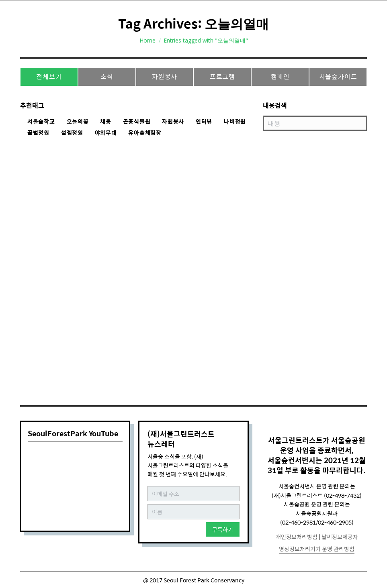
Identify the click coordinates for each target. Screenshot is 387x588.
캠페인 (280, 76)
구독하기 (223, 529)
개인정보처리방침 (297, 537)
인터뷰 (204, 122)
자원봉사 (165, 76)
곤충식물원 (137, 122)
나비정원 (235, 122)
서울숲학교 (41, 122)
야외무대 (106, 133)
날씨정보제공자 (340, 537)
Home (147, 40)
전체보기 (49, 76)
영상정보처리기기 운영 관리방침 (317, 549)
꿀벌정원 (38, 133)
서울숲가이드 (338, 76)
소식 (107, 76)
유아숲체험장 (145, 133)
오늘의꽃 (78, 122)
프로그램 (222, 76)
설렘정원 (72, 133)
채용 (105, 122)
